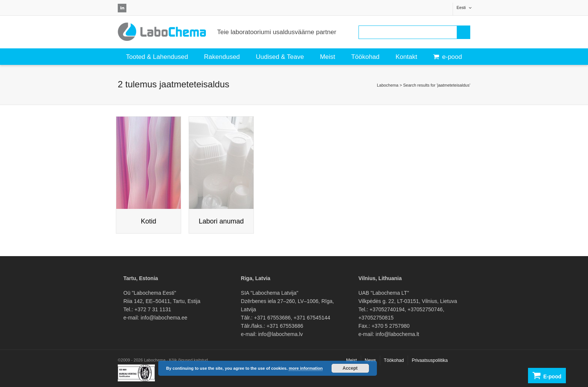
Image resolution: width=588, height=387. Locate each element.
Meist (328, 57)
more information (306, 368)
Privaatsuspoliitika (430, 360)
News (370, 360)
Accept (350, 368)
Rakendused (222, 57)
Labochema (388, 85)
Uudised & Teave (280, 57)
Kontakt (406, 57)
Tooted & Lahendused (157, 57)
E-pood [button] (547, 376)
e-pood (448, 57)
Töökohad (365, 57)
